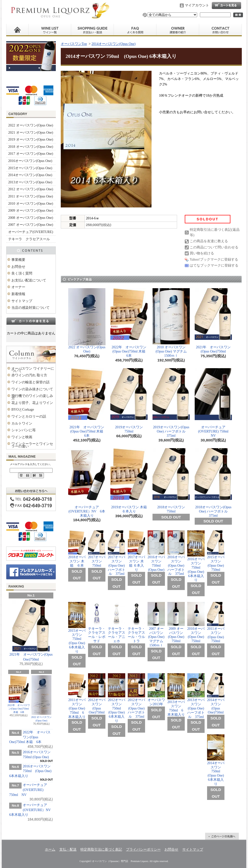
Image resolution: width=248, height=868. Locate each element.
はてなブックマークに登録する (214, 265)
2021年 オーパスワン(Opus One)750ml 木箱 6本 (19, 694)
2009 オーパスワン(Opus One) (31, 211)
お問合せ (220, 30)
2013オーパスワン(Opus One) (30, 182)
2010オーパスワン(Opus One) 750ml (196, 623)
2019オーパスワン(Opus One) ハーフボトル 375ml (171, 403)
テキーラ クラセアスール (29, 239)
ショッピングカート (226, 5)
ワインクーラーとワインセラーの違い (32, 445)
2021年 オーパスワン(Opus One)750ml (31, 631)
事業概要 (18, 260)
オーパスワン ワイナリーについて (33, 370)
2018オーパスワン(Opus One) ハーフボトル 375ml (213, 483)
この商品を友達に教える (209, 241)
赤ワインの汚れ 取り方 (29, 375)
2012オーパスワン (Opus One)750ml (97, 694)
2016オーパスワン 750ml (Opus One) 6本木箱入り (30, 771)
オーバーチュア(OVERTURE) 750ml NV (28, 790)
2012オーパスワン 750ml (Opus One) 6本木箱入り (117, 698)
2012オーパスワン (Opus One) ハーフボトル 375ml (136, 696)
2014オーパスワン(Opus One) (30, 175)
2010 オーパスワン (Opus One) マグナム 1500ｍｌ (171, 323)
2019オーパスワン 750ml (129, 401)
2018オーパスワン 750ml (171, 481)
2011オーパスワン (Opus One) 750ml (216, 623)
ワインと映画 (22, 437)
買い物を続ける (202, 253)
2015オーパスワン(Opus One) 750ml (216, 551)
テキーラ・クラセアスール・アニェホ (117, 622)
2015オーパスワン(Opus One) (30, 168)
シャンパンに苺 (24, 430)
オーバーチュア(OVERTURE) (31, 232)
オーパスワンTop (74, 44)
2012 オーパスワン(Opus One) (31, 189)
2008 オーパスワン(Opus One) (31, 218)
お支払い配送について (29, 280)
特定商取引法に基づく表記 (101, 849)
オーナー (18, 287)
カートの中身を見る (31, 321)
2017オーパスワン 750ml (97, 549)
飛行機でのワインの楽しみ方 (32, 397)
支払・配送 (68, 849)
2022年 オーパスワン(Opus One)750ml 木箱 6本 (30, 737)
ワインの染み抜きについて (32, 389)
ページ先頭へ (222, 836)
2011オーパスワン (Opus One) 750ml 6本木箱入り (77, 696)
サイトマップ (22, 301)
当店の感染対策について (31, 308)
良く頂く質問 (135, 30)
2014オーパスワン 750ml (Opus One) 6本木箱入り (216, 760)
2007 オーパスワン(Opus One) (31, 225)
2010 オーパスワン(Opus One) (31, 204)
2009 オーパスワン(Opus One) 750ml (176, 623)
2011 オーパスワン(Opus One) (31, 196)
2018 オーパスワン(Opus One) (31, 147)
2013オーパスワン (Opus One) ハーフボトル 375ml (196, 696)
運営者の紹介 (178, 30)
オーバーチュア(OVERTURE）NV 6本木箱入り (32, 810)
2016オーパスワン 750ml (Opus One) (156, 551)
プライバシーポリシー (143, 849)
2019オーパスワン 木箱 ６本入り (129, 481)
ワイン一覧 (50, 30)
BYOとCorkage (23, 410)
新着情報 (18, 294)
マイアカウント (197, 5)
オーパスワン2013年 (156, 690)
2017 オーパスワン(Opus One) (31, 154)
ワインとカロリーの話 (29, 416)
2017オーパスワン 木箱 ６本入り (136, 551)
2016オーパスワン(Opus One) (30, 161)
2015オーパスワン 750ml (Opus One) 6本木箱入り (77, 628)
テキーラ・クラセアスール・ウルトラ (136, 622)
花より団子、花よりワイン (32, 403)
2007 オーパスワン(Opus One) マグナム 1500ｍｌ (157, 625)
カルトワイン (22, 423)
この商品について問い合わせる (214, 247)
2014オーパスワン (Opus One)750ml (216, 694)
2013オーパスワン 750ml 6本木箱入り (176, 695)
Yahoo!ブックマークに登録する (214, 259)
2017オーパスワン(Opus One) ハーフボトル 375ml (117, 553)
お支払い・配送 (93, 30)
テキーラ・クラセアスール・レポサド (97, 622)
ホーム (17, 30)
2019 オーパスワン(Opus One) (31, 139)
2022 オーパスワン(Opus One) (31, 125)
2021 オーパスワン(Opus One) (31, 133)
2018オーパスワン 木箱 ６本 (78, 549)
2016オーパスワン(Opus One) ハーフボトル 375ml (176, 553)
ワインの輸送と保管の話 (31, 382)
